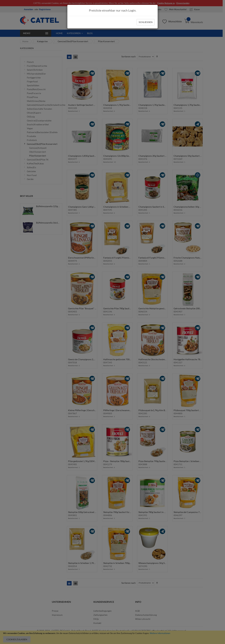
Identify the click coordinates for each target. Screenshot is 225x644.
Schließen (146, 22)
